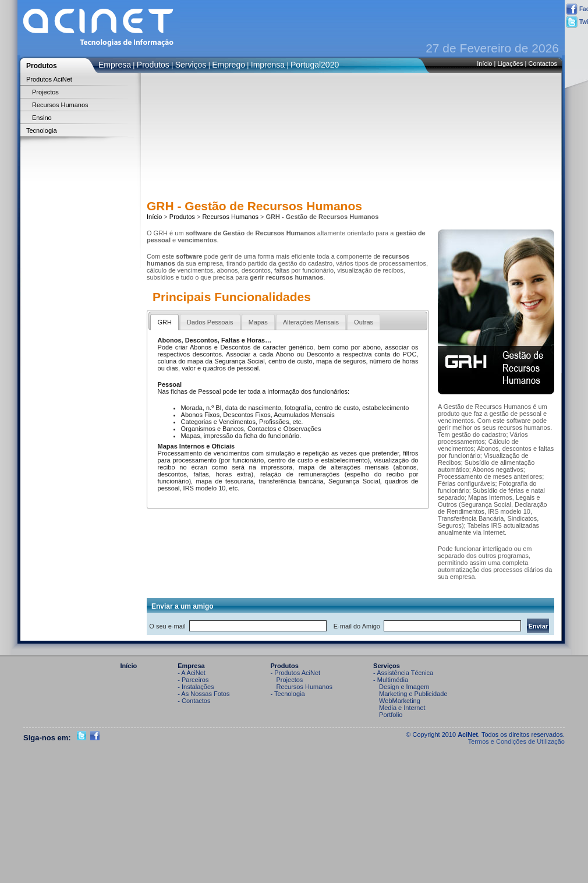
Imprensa (268, 65)
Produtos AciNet (49, 79)
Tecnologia (42, 130)
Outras (364, 322)
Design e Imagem (404, 687)
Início (484, 63)
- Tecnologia (288, 694)
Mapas (258, 322)
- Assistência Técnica (403, 673)
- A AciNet (192, 673)
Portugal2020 (315, 65)
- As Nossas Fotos (203, 694)
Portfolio (391, 715)
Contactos (543, 63)
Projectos (45, 92)
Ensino (42, 118)
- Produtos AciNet (296, 673)
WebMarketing (400, 701)
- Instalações (196, 687)
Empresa (115, 65)
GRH (164, 322)
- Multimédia (391, 680)
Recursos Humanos (60, 105)
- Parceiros (193, 680)
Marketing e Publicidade (413, 694)
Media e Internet (402, 708)
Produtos (153, 65)
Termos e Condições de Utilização (516, 741)
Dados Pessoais (210, 322)
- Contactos (194, 701)
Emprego (229, 65)
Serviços (191, 65)
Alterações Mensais (311, 322)
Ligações (510, 63)
